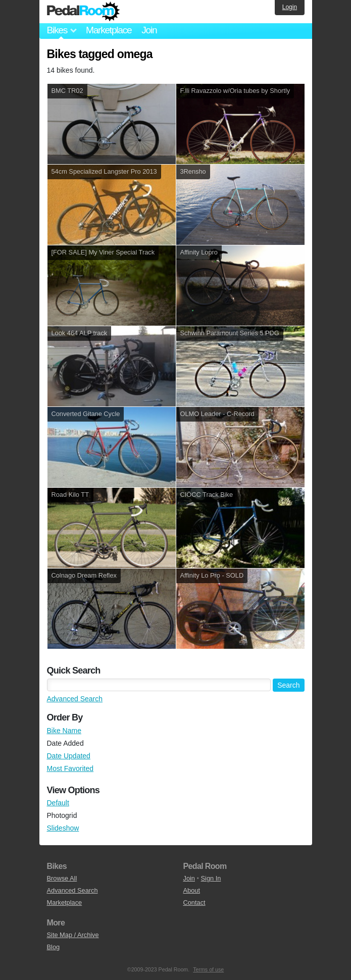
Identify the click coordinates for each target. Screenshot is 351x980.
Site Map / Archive (73, 935)
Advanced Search (75, 699)
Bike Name (64, 731)
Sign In (211, 878)
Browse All (62, 878)
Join (149, 30)
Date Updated (69, 756)
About (192, 890)
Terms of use (208, 969)
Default (58, 803)
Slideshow (63, 828)
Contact (194, 902)
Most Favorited (70, 768)
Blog (54, 947)
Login (290, 7)
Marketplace (109, 30)
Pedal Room (83, 12)
